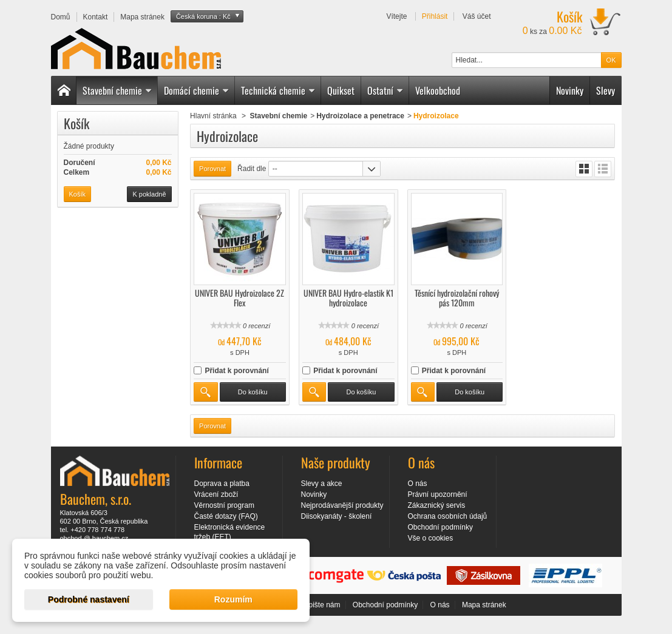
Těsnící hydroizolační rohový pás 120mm (457, 298)
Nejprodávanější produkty (342, 505)
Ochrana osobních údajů (448, 516)
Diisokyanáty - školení (337, 516)
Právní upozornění (438, 494)
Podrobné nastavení (89, 599)
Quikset (341, 90)
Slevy (606, 90)
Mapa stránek (484, 605)
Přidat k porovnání (236, 371)
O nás (418, 484)
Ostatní (385, 90)
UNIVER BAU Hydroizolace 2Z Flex (239, 298)
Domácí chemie (197, 90)
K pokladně (149, 194)
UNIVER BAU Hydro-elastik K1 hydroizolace (348, 298)
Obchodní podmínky (440, 527)
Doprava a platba (222, 484)
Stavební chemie (117, 90)
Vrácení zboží (216, 494)
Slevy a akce (322, 484)
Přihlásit (435, 16)
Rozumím (233, 599)
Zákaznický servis (437, 505)
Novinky (570, 90)
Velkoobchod (438, 90)
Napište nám (320, 605)
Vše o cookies (431, 538)
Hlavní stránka (213, 116)
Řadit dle (252, 169)
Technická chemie (278, 90)
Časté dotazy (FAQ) (226, 516)
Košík (76, 123)
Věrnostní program (224, 505)
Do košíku (253, 392)
